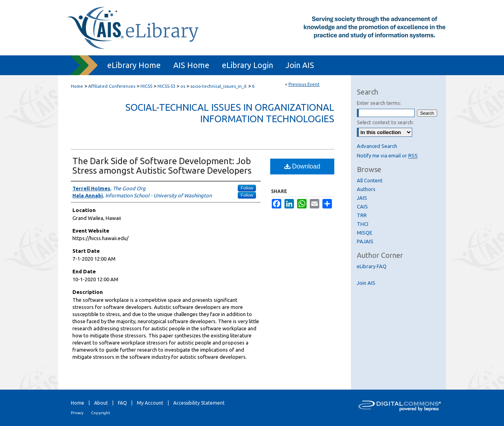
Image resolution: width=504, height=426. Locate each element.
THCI (363, 224)
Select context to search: (385, 122)
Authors (366, 189)
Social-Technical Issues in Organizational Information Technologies (230, 113)
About (101, 403)
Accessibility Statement (199, 403)
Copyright (100, 413)
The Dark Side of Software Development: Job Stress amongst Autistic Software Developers (162, 166)
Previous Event (304, 84)
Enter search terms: (379, 103)
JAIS (362, 198)
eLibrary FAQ (372, 266)
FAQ (122, 403)
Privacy (77, 413)
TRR (362, 215)
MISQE (365, 233)
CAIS (362, 206)
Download (302, 166)
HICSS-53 (167, 86)
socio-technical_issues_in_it (219, 86)
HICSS (147, 86)
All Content (370, 180)
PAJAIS (365, 241)
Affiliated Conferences (112, 86)
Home (77, 86)
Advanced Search (377, 146)
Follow (247, 188)
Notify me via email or (387, 155)
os (183, 86)
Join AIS (366, 283)
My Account (150, 403)
